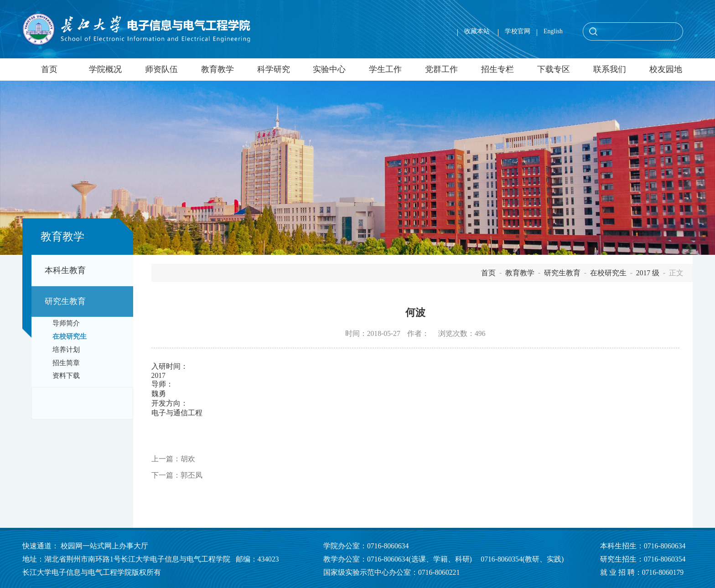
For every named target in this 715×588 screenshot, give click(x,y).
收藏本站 (478, 31)
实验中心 (329, 69)
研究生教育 (65, 301)
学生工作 (385, 69)
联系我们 (610, 69)
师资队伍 (161, 69)
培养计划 (66, 350)
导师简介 (66, 323)
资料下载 (66, 376)
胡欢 (188, 459)
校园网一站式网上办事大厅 (104, 546)
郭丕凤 (192, 475)
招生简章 (66, 363)
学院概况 (105, 69)
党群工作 (441, 69)
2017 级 (648, 273)
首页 (49, 69)
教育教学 (218, 69)
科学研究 (274, 69)
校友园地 (666, 69)
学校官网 (518, 31)
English (553, 31)
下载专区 (554, 69)
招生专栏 (497, 69)
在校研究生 (70, 336)
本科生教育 (65, 270)
